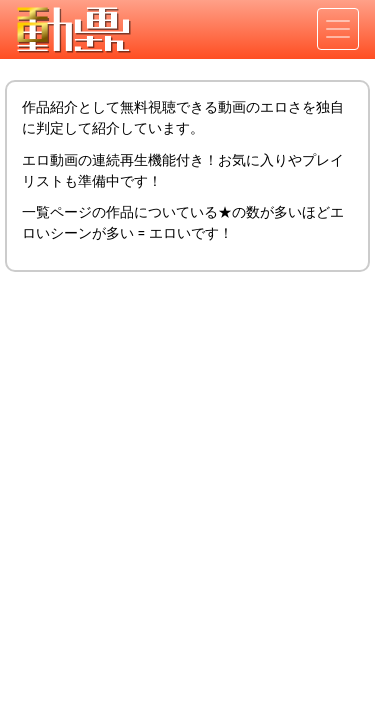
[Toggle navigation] (338, 29)
